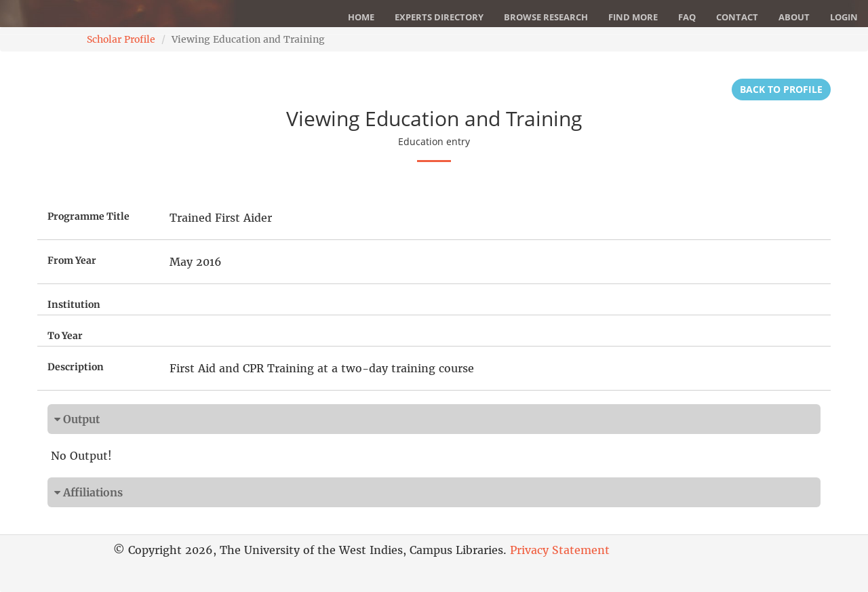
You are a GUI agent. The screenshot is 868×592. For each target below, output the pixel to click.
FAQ (687, 17)
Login (844, 17)
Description (76, 367)
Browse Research (546, 17)
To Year (65, 336)
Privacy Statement (560, 550)
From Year (72, 260)
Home (361, 17)
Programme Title (88, 216)
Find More (633, 17)
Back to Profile (781, 89)
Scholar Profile (121, 39)
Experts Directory (439, 17)
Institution (74, 304)
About (794, 17)
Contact (737, 17)
